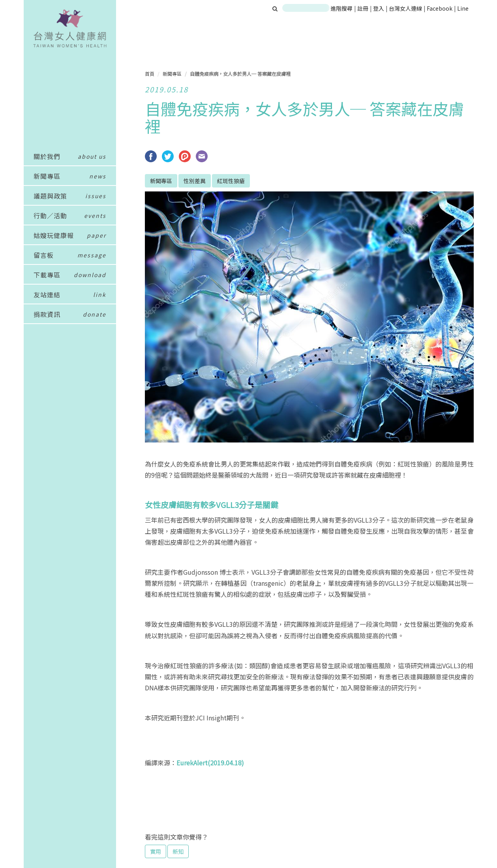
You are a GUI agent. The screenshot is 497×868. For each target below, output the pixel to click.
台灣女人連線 (405, 8)
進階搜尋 (341, 8)
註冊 (363, 8)
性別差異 (195, 181)
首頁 (150, 74)
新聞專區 (172, 74)
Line (463, 8)
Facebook (440, 8)
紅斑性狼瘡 (231, 181)
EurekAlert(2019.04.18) (210, 763)
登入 (379, 8)
